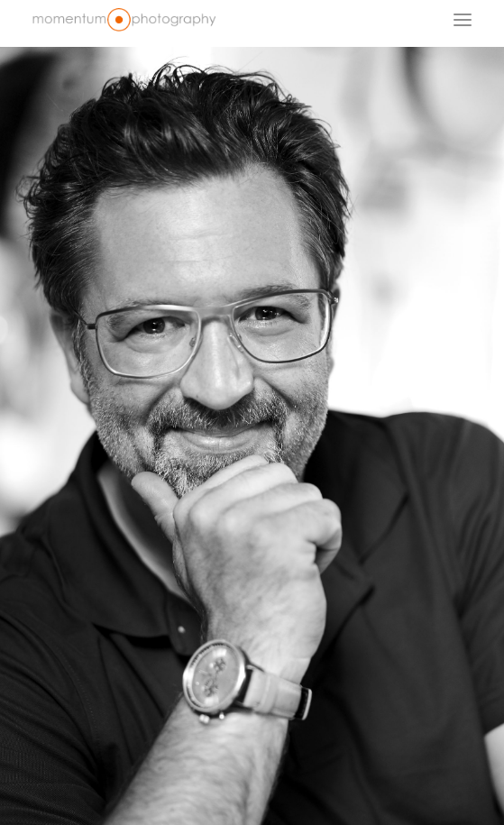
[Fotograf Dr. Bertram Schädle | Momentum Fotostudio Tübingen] (124, 20)
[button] (463, 20)
